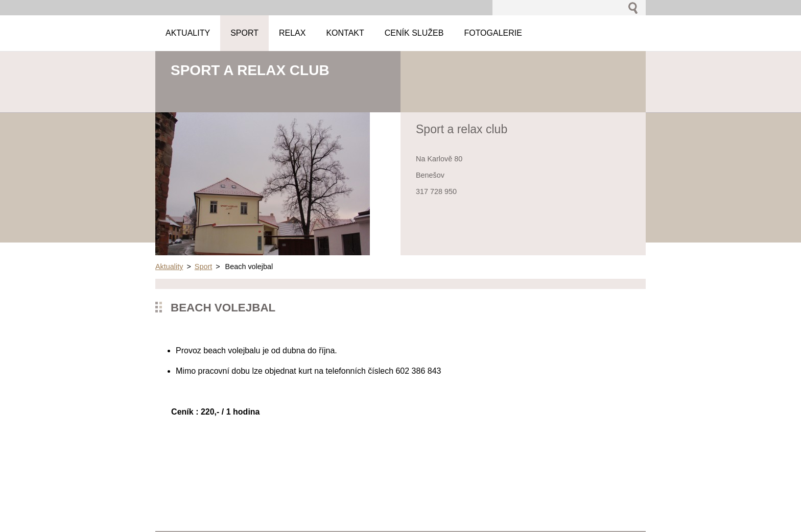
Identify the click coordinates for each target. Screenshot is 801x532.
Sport (203, 267)
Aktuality (169, 267)
